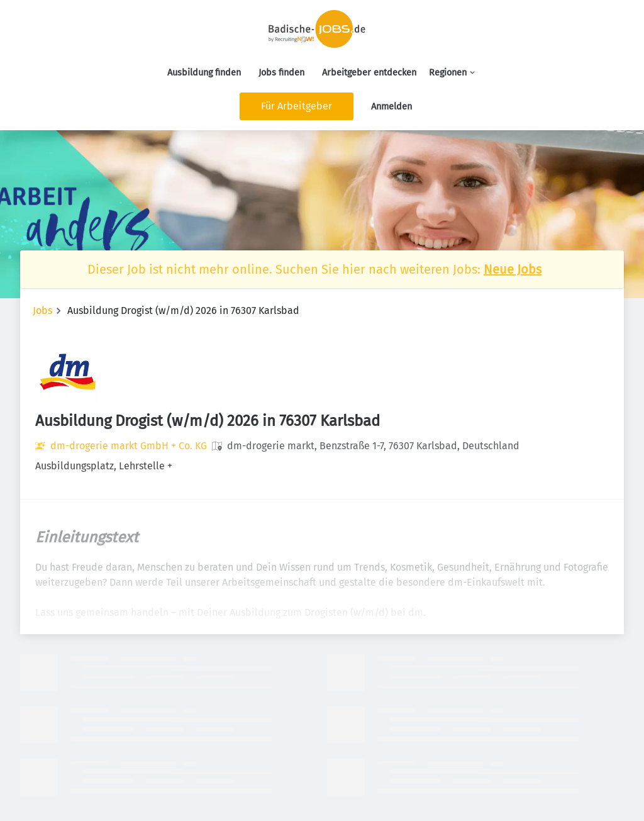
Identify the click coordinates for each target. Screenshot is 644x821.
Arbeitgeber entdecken (369, 73)
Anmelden (391, 107)
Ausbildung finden (204, 73)
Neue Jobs (513, 269)
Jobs (42, 310)
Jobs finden (281, 73)
